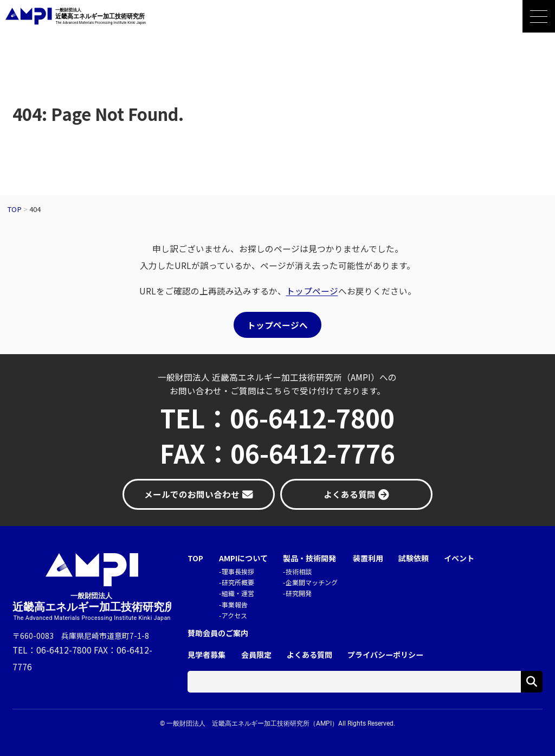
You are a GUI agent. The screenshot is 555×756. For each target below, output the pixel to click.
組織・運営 (238, 593)
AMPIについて (243, 558)
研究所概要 (238, 582)
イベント (459, 558)
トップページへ (277, 325)
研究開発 (299, 593)
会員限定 (256, 655)
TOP (195, 558)
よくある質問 (309, 655)
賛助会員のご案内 (218, 633)
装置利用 (368, 558)
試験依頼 (414, 558)
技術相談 (299, 571)
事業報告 (235, 604)
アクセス (234, 615)
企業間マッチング (312, 582)
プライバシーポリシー (385, 655)
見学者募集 (206, 655)
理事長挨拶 (238, 571)
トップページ (312, 291)
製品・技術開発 (309, 558)
